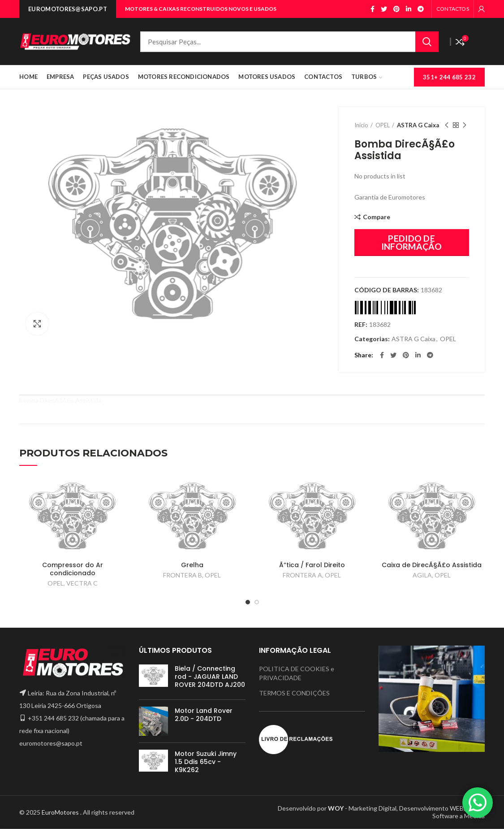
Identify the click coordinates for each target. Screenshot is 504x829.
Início (361, 125)
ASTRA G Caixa (418, 125)
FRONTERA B (183, 575)
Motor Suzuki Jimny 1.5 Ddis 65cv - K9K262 (206, 762)
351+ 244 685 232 (449, 77)
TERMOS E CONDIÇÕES (294, 693)
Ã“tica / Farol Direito (312, 565)
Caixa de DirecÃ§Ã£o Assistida (432, 565)
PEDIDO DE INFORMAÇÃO (412, 242)
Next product (465, 125)
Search (427, 42)
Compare (377, 217)
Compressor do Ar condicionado (73, 569)
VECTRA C (82, 583)
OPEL (383, 125)
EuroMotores (61, 812)
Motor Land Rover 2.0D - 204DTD (204, 715)
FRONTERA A (302, 575)
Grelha (192, 565)
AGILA (422, 575)
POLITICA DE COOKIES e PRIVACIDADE (297, 673)
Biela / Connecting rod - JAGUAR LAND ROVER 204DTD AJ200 (210, 677)
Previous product (447, 125)
